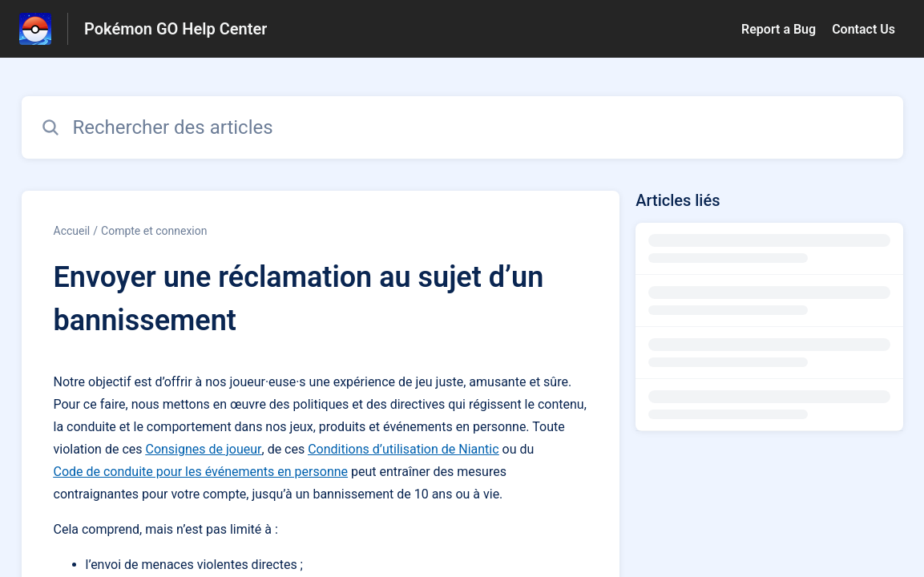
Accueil (72, 231)
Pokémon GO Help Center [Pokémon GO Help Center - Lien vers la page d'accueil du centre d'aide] (176, 29)
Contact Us (863, 29)
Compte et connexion (154, 231)
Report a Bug (779, 29)
